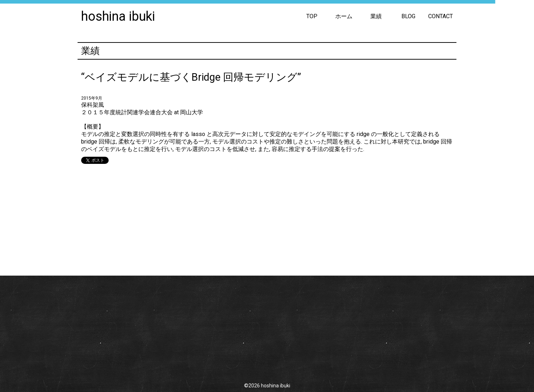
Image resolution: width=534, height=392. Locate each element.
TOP (312, 16)
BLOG (408, 16)
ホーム (344, 16)
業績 (376, 16)
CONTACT (441, 16)
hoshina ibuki (118, 16)
